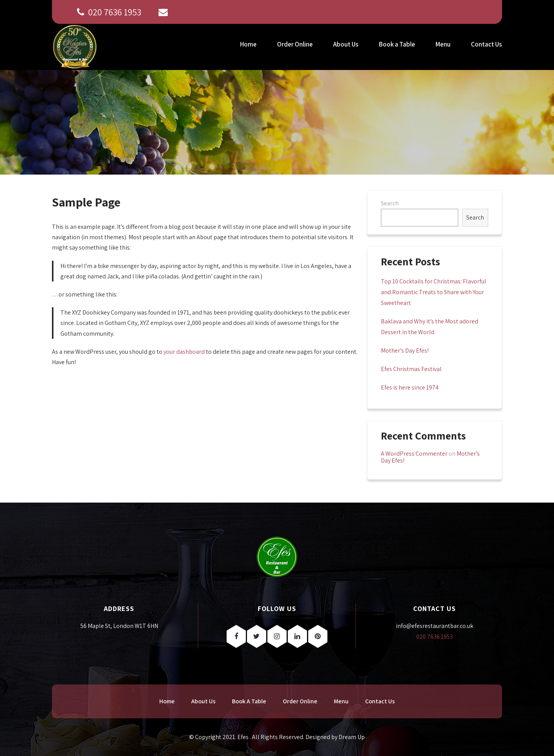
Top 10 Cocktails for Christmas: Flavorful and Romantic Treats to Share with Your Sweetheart (434, 292)
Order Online (295, 44)
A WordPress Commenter (414, 454)
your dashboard (184, 352)
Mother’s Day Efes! (405, 351)
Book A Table (249, 701)
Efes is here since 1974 (410, 387)
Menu (443, 44)
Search (390, 203)
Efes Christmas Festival (411, 369)
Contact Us (486, 44)
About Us (346, 44)
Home (248, 44)
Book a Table (397, 44)
